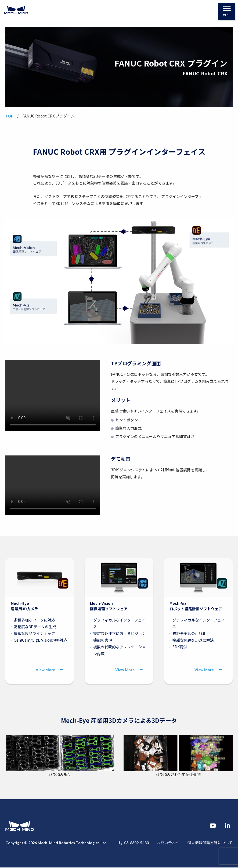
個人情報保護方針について (210, 843)
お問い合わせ (168, 843)
